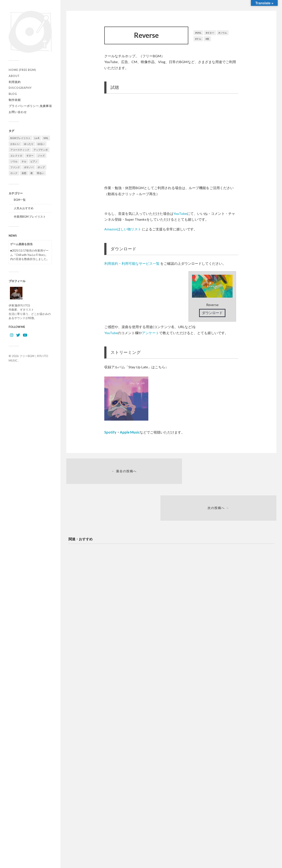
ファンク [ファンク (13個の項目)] (15, 167)
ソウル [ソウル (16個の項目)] (14, 161)
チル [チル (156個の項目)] (24, 161)
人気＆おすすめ (24, 208)
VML (199, 33)
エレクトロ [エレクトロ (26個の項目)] (16, 156)
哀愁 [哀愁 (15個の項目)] (24, 173)
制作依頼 (15, 100)
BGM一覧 (20, 200)
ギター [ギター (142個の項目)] (30, 156)
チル (199, 39)
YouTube (180, 213)
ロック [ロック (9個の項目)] (14, 173)
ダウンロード (212, 313)
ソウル (223, 33)
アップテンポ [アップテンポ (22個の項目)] (41, 150)
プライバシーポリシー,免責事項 (30, 106)
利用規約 (15, 82)
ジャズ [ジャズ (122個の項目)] (41, 156)
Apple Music (130, 432)
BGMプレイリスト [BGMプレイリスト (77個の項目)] (20, 138)
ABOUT (14, 76)
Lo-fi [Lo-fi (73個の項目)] (37, 138)
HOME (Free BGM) (22, 70)
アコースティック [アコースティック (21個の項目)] (20, 150)
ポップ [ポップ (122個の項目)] (41, 167)
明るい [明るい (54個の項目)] (40, 173)
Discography (20, 88)
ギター (211, 33)
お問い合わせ (18, 112)
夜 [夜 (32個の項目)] (32, 173)
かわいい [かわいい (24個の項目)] (15, 144)
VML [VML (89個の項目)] (46, 138)
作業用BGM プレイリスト (30, 217)
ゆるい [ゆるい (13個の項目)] (41, 144)
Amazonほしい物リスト (123, 229)
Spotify (110, 432)
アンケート (151, 333)
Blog (13, 94)
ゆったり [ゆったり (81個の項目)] (29, 144)
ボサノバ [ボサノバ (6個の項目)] (29, 167)
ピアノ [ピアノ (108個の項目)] (34, 161)
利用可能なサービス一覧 (141, 263)
